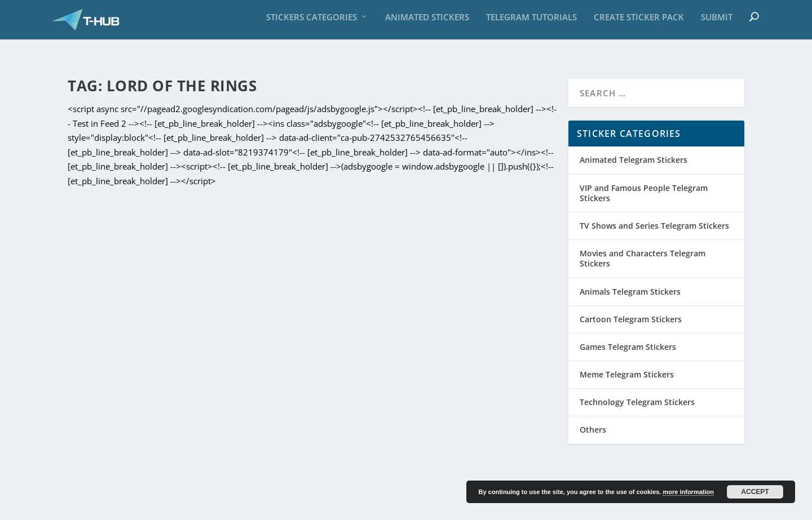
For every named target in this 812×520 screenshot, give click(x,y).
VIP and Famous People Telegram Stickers (644, 181)
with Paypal (230, 507)
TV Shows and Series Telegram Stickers (654, 214)
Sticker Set (274, 367)
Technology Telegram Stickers (637, 391)
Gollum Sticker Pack (134, 350)
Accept (755, 492)
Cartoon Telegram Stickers (631, 307)
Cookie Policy (705, 507)
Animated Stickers (427, 23)
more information (688, 492)
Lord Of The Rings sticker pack (412, 350)
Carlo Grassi (116, 507)
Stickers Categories (312, 23)
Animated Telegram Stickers (634, 148)
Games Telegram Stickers (628, 335)
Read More (110, 439)
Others (593, 418)
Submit (717, 23)
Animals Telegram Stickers (630, 280)
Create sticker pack (639, 23)
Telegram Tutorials (531, 23)
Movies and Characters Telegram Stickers (189, 367)
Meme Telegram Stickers (627, 363)
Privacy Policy (647, 507)
